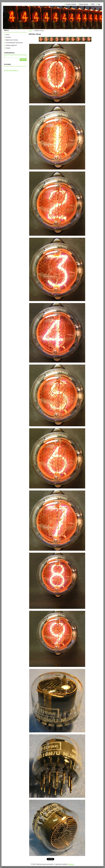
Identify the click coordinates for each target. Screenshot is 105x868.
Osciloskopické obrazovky (14, 43)
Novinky (8, 37)
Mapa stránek (84, 4)
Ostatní (8, 48)
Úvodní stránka (71, 4)
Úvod (30, 31)
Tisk (99, 4)
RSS (93, 4)
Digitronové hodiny (12, 40)
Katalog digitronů (11, 45)
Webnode (71, 864)
